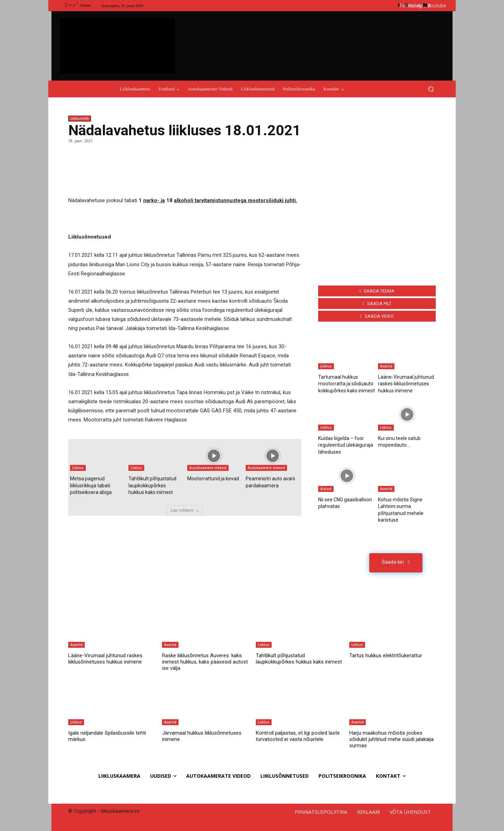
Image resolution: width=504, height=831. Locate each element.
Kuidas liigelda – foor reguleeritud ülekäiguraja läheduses (346, 445)
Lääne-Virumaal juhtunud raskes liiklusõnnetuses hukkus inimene (406, 384)
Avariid (386, 366)
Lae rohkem (185, 510)
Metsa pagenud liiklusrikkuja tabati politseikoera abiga (91, 485)
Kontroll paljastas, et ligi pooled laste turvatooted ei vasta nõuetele (298, 736)
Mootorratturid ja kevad (213, 479)
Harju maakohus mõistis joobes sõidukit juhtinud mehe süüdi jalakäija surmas (391, 739)
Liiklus (78, 468)
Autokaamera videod (208, 468)
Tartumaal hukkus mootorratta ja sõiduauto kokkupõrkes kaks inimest (346, 384)
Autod (326, 489)
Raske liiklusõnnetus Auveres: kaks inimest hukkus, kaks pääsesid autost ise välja (205, 662)
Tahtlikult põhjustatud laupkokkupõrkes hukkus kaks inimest (152, 485)
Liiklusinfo (80, 119)
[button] (431, 89)
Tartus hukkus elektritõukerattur (386, 655)
